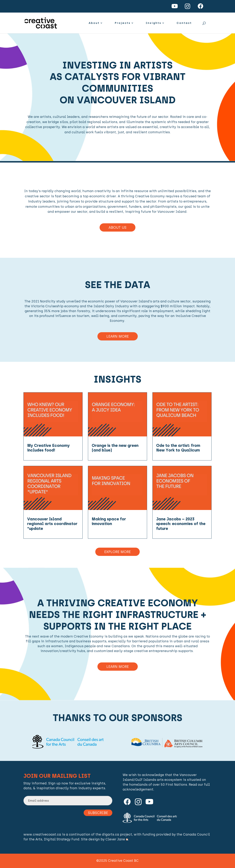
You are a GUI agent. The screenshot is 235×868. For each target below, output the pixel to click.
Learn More (118, 336)
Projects (123, 23)
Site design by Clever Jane (104, 839)
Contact (184, 23)
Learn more (118, 667)
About (94, 23)
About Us (117, 227)
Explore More (117, 552)
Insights (154, 23)
